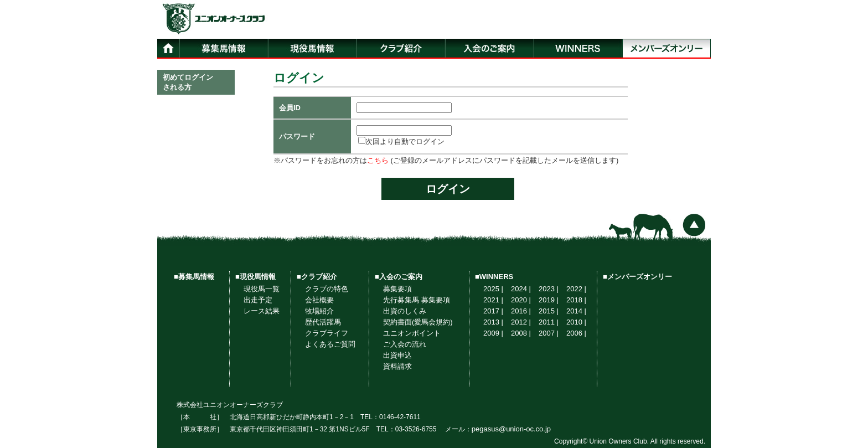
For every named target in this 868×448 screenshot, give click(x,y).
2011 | (549, 322)
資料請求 (397, 366)
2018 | (576, 300)
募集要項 (397, 289)
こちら (378, 160)
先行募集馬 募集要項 (417, 300)
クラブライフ (327, 333)
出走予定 (258, 300)
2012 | (521, 322)
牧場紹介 (319, 311)
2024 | (521, 289)
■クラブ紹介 (317, 277)
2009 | (493, 333)
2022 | (576, 289)
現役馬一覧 (262, 289)
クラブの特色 (327, 289)
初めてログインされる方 (188, 82)
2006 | (576, 333)
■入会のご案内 (399, 277)
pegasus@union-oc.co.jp (511, 429)
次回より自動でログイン (401, 141)
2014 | (576, 311)
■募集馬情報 (194, 277)
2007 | (549, 333)
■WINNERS (494, 277)
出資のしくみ (405, 311)
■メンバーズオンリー (637, 277)
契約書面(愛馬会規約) (418, 322)
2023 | (549, 289)
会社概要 (319, 300)
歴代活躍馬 (323, 322)
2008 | (521, 333)
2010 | (576, 322)
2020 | (521, 300)
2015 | (549, 311)
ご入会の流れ (405, 344)
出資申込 (397, 355)
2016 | (521, 311)
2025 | (493, 289)
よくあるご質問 (330, 344)
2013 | (493, 322)
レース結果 (262, 311)
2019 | (549, 300)
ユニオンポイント (412, 333)
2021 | (493, 300)
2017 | (493, 311)
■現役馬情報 (255, 277)
